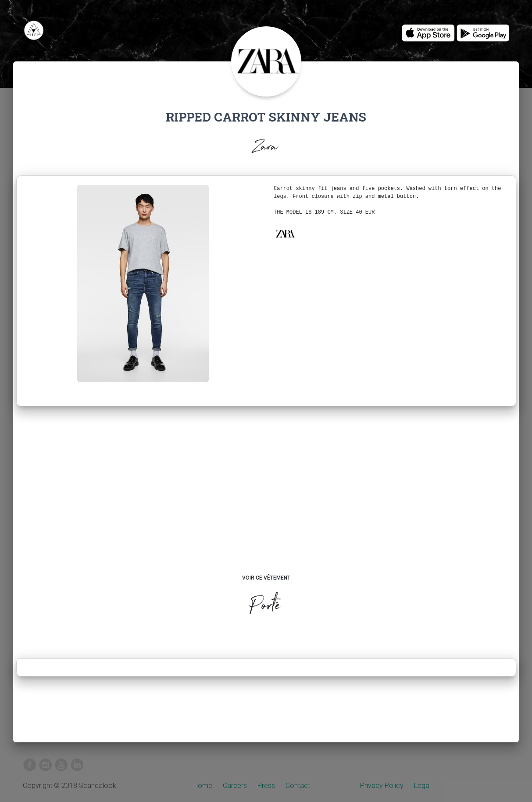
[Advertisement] (266, 498)
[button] (285, 234)
